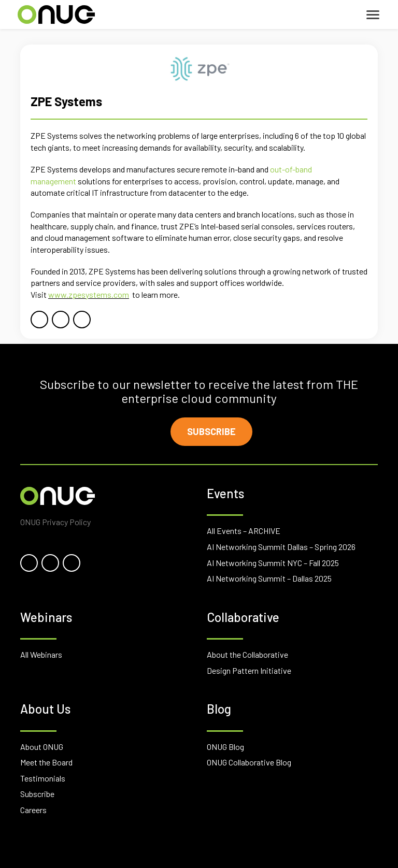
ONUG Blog (225, 747)
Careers (33, 810)
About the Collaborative (247, 654)
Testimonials (43, 778)
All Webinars (41, 654)
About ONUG (42, 747)
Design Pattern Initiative (249, 670)
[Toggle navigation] (373, 15)
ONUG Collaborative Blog (249, 762)
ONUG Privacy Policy (55, 522)
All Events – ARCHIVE (244, 531)
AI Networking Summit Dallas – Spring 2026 (281, 547)
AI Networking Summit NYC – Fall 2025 (273, 563)
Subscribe (211, 431)
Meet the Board (46, 762)
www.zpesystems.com (89, 294)
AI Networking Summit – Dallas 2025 (269, 578)
